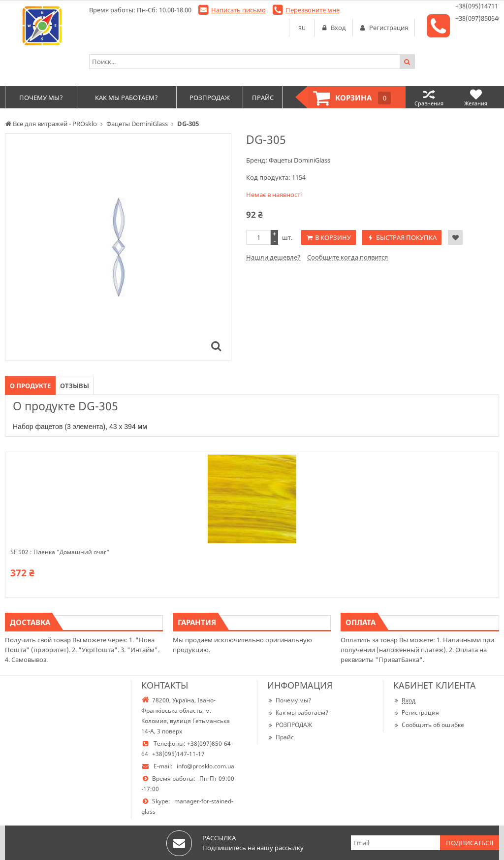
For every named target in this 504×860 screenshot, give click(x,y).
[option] (118, 247)
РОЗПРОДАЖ (290, 725)
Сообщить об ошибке (429, 725)
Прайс (281, 737)
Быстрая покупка (406, 237)
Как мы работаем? (298, 712)
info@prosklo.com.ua (205, 766)
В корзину (333, 237)
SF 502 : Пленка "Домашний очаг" (60, 552)
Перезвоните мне (313, 10)
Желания (476, 97)
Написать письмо (238, 10)
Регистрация (416, 712)
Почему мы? (289, 700)
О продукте (30, 386)
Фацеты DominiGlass (299, 160)
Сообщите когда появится (347, 257)
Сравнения (429, 97)
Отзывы (75, 386)
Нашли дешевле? (273, 257)
